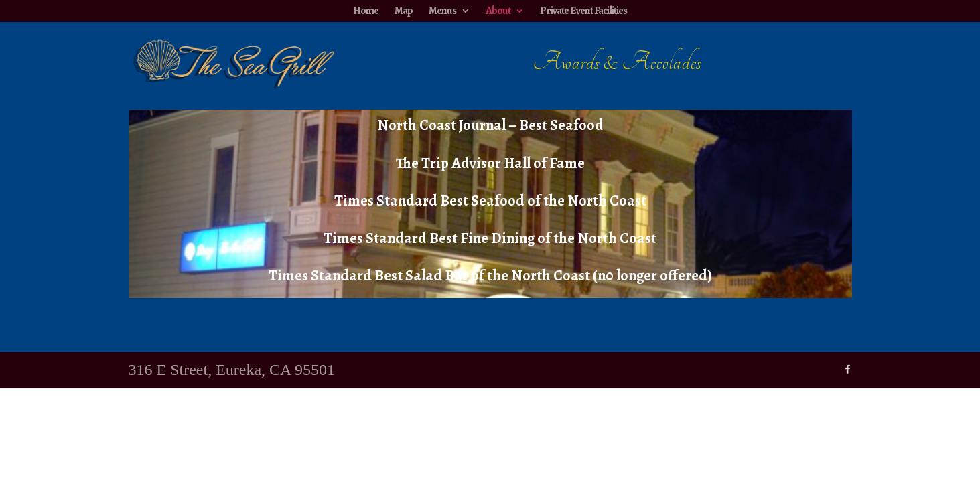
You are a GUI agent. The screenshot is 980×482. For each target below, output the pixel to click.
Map (404, 11)
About (498, 11)
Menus (442, 11)
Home (366, 11)
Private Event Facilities (583, 11)
